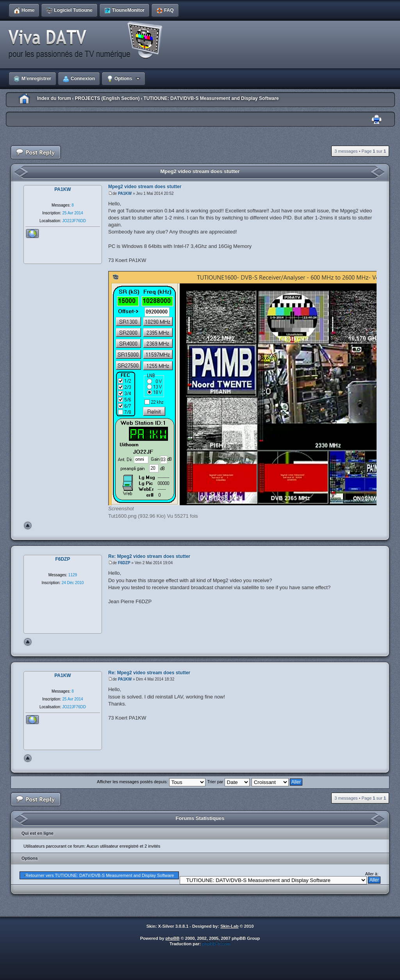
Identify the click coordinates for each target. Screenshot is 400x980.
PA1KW (125, 193)
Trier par (228, 782)
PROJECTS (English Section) (107, 98)
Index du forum (54, 98)
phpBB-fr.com (216, 944)
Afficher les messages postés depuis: (151, 782)
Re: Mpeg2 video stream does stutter (149, 556)
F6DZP (124, 563)
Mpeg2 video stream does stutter (200, 171)
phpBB (173, 938)
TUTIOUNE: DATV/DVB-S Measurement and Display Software (211, 98)
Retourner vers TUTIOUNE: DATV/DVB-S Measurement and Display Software (100, 875)
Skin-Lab (229, 926)
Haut (28, 526)
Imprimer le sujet (377, 120)
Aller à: (372, 874)
